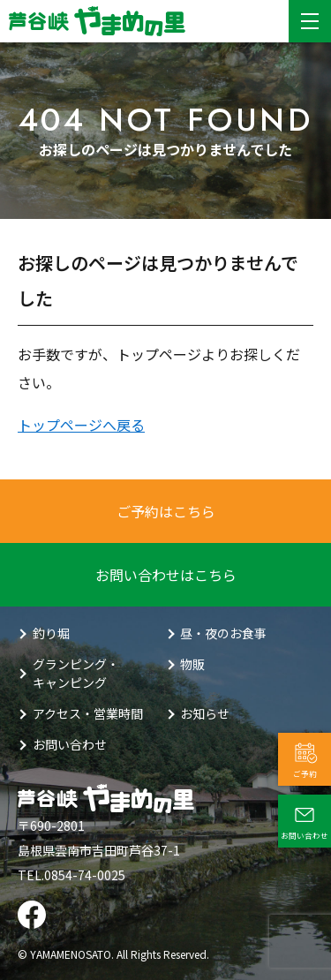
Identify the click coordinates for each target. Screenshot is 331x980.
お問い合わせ (70, 744)
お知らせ (205, 713)
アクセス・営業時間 (88, 713)
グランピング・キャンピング (76, 673)
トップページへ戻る (81, 425)
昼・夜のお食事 (223, 633)
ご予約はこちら (166, 511)
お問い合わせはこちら (166, 575)
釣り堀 (51, 633)
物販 (192, 664)
